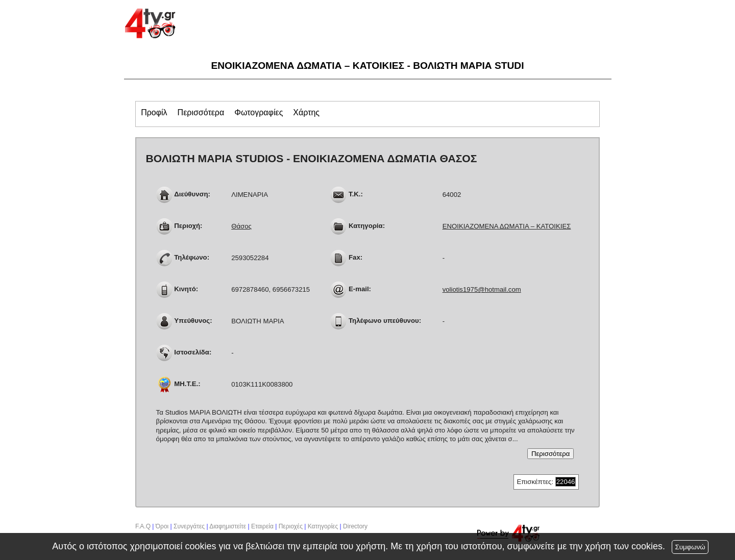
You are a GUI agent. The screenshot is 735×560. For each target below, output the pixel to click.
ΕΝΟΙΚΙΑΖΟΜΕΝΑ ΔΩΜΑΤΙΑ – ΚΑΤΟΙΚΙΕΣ (507, 226)
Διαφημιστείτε (228, 526)
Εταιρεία (262, 526)
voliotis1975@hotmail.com (482, 289)
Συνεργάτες (189, 526)
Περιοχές (291, 526)
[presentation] (154, 112)
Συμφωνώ (690, 547)
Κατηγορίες (323, 526)
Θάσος (241, 226)
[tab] (154, 114)
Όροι (162, 526)
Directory (355, 526)
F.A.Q (143, 526)
